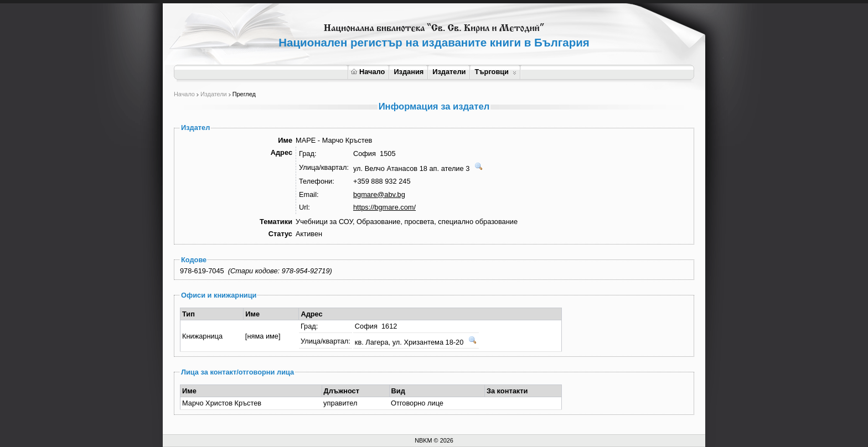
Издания (409, 72)
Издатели (449, 72)
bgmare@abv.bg (379, 194)
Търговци (495, 72)
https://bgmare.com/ (384, 207)
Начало (368, 72)
